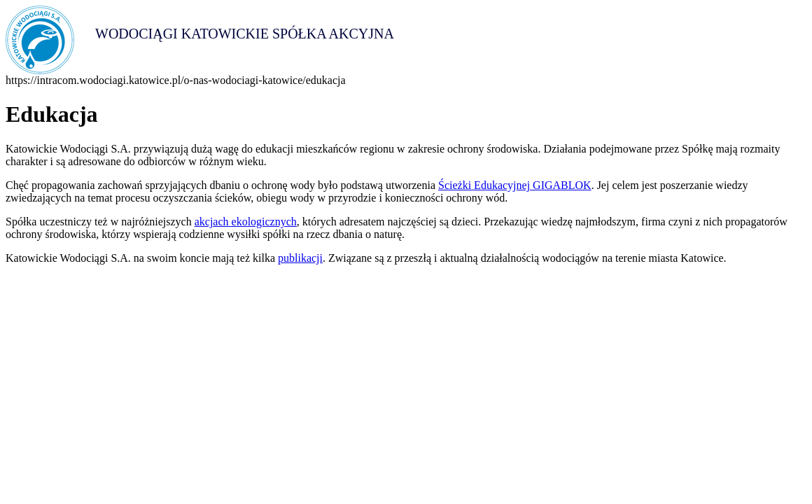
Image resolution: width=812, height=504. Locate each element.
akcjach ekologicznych (246, 222)
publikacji (300, 258)
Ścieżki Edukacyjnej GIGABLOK (515, 185)
